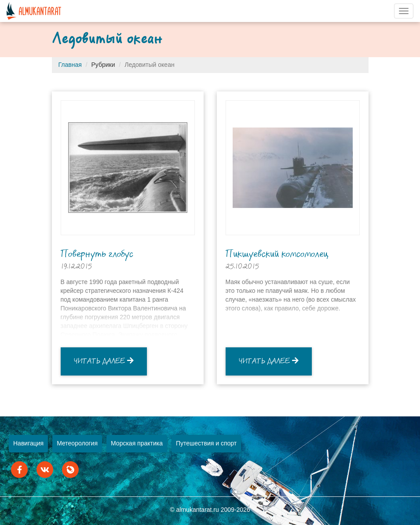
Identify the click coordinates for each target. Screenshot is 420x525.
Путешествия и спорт (206, 443)
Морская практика (137, 443)
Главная (70, 65)
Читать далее (104, 361)
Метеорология (77, 443)
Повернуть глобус (97, 254)
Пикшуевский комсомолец (277, 254)
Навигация (28, 443)
